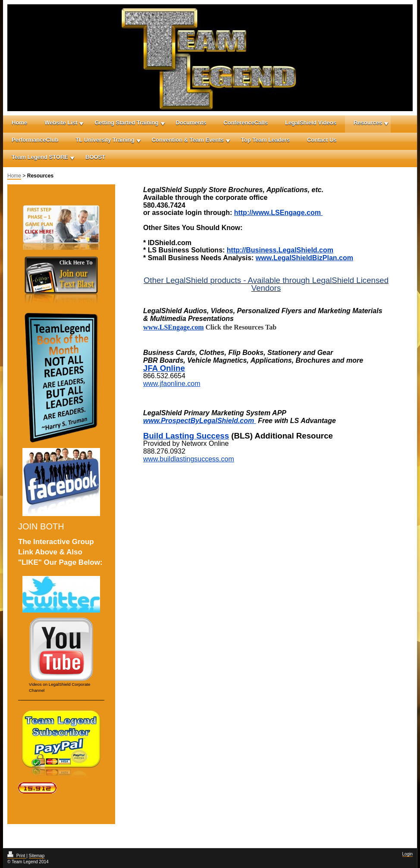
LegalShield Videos (311, 123)
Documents (191, 123)
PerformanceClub (35, 140)
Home (19, 123)
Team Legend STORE (40, 157)
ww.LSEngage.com (291, 213)
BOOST (95, 157)
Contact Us (322, 140)
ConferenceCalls (246, 123)
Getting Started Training (126, 123)
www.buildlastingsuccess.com (189, 459)
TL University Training (105, 140)
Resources (368, 123)
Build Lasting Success (186, 436)
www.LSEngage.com (173, 327)
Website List (61, 123)
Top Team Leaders (265, 140)
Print (17, 856)
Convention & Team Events (188, 140)
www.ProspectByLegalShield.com (200, 421)
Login (407, 854)
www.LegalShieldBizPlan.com (304, 258)
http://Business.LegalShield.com (280, 250)
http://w (246, 213)
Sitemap (37, 856)
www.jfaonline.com (172, 384)
